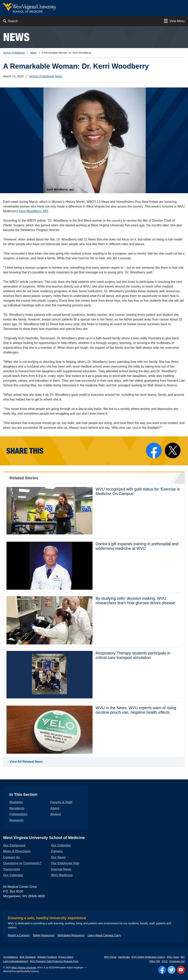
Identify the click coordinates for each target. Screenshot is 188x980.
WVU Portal (110, 957)
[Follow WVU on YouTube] (181, 970)
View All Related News (26, 762)
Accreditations (11, 957)
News (16, 37)
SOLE (165, 961)
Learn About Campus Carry (104, 935)
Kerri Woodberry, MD (33, 211)
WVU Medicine (62, 875)
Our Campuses (14, 845)
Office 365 (155, 961)
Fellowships (18, 814)
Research (17, 820)
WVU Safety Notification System (148, 957)
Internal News (61, 869)
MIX (183, 957)
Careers (57, 851)
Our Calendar (13, 875)
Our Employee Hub (65, 863)
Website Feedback (47, 957)
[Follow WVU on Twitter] (171, 970)
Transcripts (12, 869)
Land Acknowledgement (16, 961)
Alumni (56, 814)
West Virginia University (24, 968)
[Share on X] (173, 450)
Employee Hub (177, 961)
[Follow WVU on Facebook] (162, 970)
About (55, 808)
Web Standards (28, 957)
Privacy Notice (66, 957)
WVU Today (173, 957)
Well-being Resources (71, 935)
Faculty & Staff (61, 802)
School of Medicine (14, 53)
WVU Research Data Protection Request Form (54, 961)
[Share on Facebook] (154, 450)
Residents (17, 808)
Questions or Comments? (22, 863)
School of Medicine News (46, 76)
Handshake (124, 957)
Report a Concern (19, 935)
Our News (58, 857)
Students (16, 802)
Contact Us (11, 857)
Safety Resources (44, 935)
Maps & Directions (17, 851)
